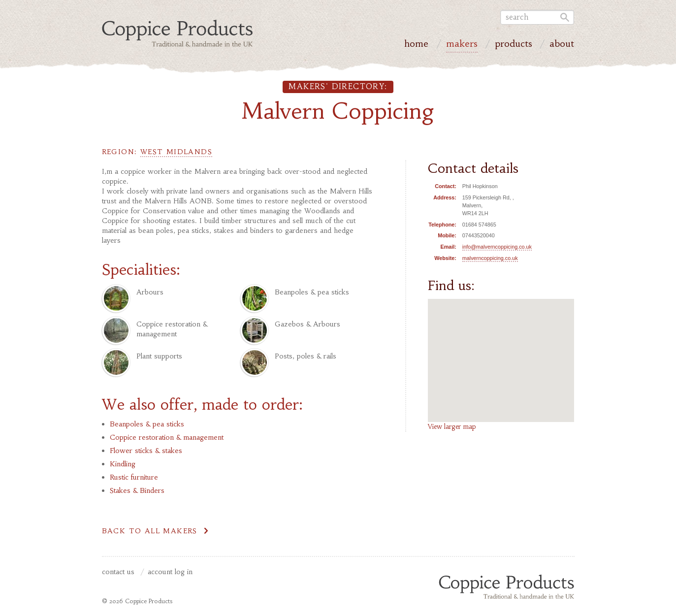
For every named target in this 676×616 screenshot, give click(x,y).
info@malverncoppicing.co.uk (497, 247)
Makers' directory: (338, 86)
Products (514, 45)
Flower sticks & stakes (146, 451)
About (562, 45)
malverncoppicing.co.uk (490, 258)
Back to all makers (150, 531)
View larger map (452, 427)
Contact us (118, 572)
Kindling (123, 464)
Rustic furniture (134, 477)
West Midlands (176, 152)
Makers (462, 45)
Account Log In (170, 572)
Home (416, 45)
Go (564, 17)
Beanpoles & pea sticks (147, 424)
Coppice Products (506, 586)
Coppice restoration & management (167, 437)
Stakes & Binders (137, 490)
